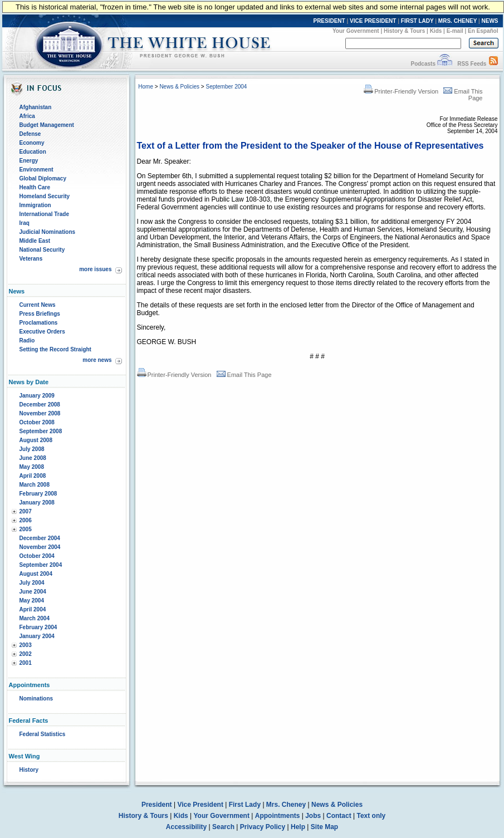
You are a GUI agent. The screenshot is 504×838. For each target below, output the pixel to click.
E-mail (455, 31)
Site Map (324, 827)
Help (298, 827)
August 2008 (36, 440)
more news (97, 360)
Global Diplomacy (43, 178)
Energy (29, 161)
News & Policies (179, 87)
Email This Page (244, 375)
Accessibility (186, 827)
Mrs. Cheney (286, 805)
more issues (95, 269)
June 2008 (33, 458)
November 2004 (40, 547)
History (29, 770)
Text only (371, 816)
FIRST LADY (417, 21)
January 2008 (37, 503)
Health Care (35, 187)
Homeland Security (45, 196)
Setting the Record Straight (55, 349)
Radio (27, 340)
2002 (26, 654)
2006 (26, 520)
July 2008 (32, 449)
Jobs (313, 816)
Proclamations (39, 323)
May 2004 (32, 601)
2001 (26, 663)
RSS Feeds (472, 64)
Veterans (31, 259)
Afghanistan (36, 107)
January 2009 (37, 396)
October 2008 (37, 422)
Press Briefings (40, 314)
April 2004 (33, 609)
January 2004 (37, 636)
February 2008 (38, 494)
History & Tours (404, 31)
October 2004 (37, 556)
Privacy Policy (263, 827)
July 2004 (32, 583)
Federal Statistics (43, 734)
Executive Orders (42, 332)
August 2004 (36, 574)
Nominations (36, 699)
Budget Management (47, 125)
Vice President (200, 805)
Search (223, 827)
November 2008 (40, 413)
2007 (26, 511)
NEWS (490, 21)
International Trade (44, 214)
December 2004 (40, 538)
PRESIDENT (329, 21)
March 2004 (35, 618)
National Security (42, 250)
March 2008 (35, 485)
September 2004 (41, 565)
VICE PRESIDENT (373, 21)
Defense (30, 134)
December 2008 (40, 405)
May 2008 (32, 467)
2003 (26, 645)
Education (33, 152)
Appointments (278, 816)
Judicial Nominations (48, 232)
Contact (339, 816)
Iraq (25, 223)
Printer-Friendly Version (401, 91)
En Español (483, 31)
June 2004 (33, 592)
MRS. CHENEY (457, 21)
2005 (26, 529)
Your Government (356, 31)
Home (146, 87)
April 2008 (33, 476)
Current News (38, 305)
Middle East (35, 241)
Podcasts (423, 64)
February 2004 (38, 627)
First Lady (245, 805)
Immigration (35, 205)
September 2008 (41, 431)
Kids (436, 31)
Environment (36, 170)
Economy (32, 143)
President (157, 805)
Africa (27, 116)
